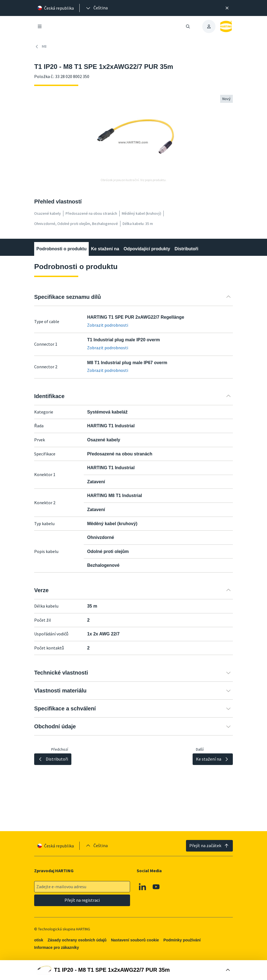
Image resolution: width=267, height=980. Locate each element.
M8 (40, 47)
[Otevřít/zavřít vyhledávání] (188, 26)
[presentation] (96, 8)
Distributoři (187, 249)
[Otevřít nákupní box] (133, 970)
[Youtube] (156, 887)
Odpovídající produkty (147, 249)
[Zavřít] (227, 8)
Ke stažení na (105, 249)
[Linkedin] (143, 887)
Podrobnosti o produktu (61, 249)
